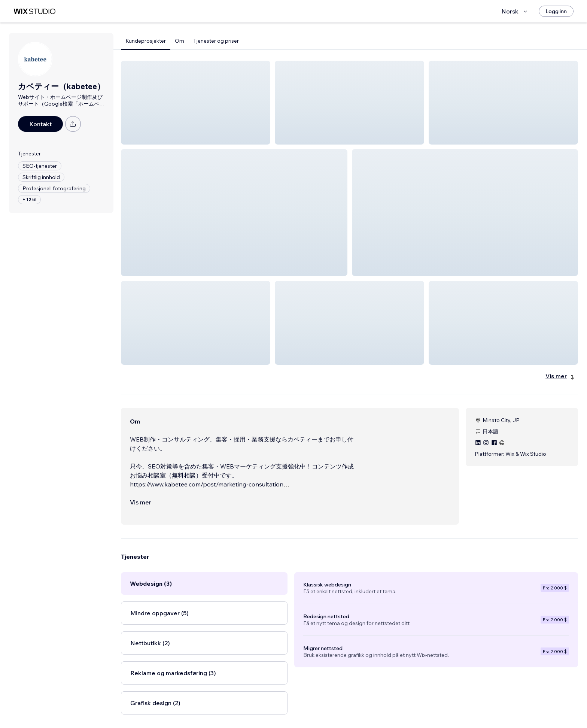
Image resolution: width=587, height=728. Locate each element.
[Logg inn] (556, 11)
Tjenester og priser (216, 41)
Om (180, 41)
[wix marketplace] (34, 11)
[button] (196, 103)
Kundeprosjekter (146, 41)
